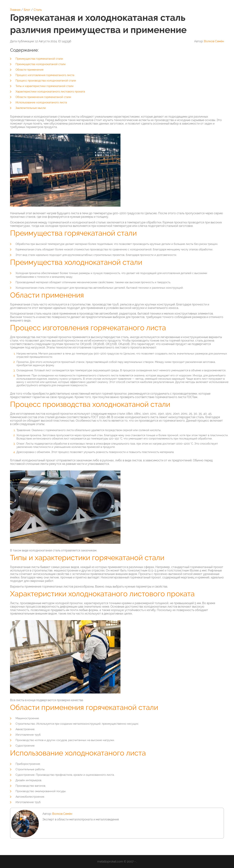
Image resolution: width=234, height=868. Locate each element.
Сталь (38, 10)
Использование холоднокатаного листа (41, 102)
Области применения (29, 70)
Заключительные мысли (31, 108)
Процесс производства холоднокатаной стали (46, 81)
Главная (15, 10)
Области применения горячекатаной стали (43, 97)
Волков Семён (214, 41)
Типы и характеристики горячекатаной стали (45, 86)
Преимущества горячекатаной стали (39, 59)
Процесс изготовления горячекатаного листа (45, 75)
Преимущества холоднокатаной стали (41, 64)
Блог (27, 10)
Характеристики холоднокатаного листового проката (50, 92)
